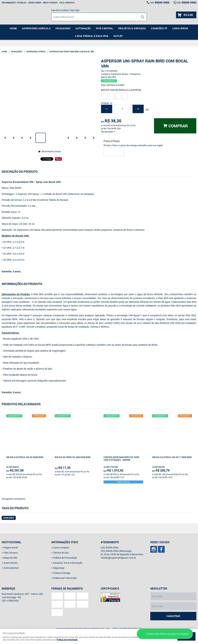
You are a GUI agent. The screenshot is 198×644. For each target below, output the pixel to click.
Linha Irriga (180, 28)
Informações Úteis (65, 542)
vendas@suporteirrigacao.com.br (118, 558)
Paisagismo (63, 28)
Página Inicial (11, 548)
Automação (83, 28)
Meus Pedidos (51, 3)
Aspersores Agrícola (36, 28)
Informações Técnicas (14, 3)
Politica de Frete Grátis (65, 578)
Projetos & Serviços (132, 28)
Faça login (75, 10)
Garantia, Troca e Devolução (68, 563)
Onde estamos (11, 568)
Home (13, 28)
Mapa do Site (10, 558)
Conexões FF (159, 28)
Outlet (118, 36)
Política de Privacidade (65, 558)
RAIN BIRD (9, 518)
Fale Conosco (67, 3)
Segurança (59, 568)
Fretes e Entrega (62, 573)
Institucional (12, 542)
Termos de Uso (61, 553)
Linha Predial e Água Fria (92, 36)
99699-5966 (160, 3)
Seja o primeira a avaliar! (113, 85)
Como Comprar (61, 548)
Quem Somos (35, 3)
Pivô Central (105, 28)
